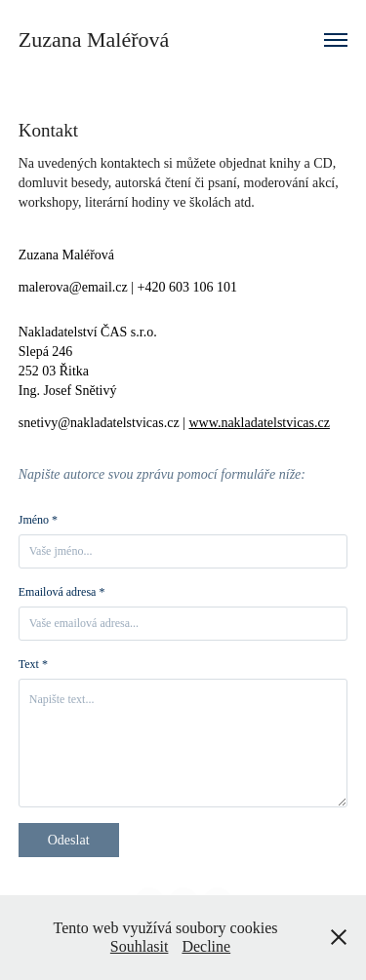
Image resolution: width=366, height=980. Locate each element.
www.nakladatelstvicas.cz (259, 423)
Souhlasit (140, 946)
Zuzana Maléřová (94, 39)
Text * (33, 664)
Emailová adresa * (62, 592)
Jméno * (38, 520)
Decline (206, 946)
